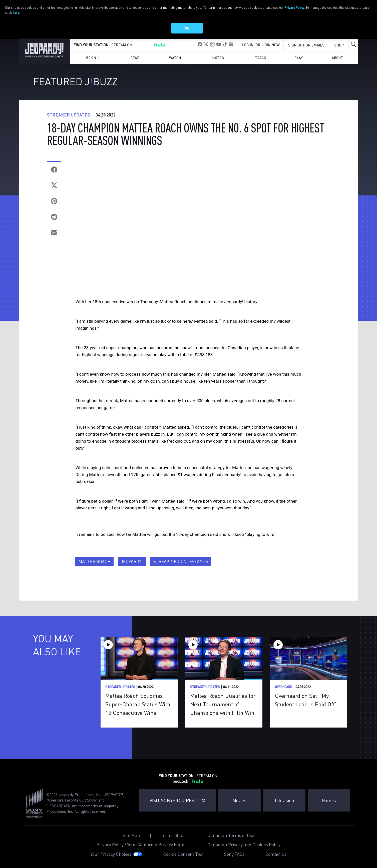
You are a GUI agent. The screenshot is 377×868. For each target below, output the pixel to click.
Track (260, 64)
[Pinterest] (54, 207)
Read (135, 64)
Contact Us (276, 860)
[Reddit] (54, 223)
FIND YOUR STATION (91, 51)
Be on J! (93, 64)
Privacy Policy (294, 7)
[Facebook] (54, 176)
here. (16, 12)
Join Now (271, 50)
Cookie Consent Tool (183, 860)
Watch (175, 64)
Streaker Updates (69, 121)
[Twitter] (54, 191)
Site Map (131, 842)
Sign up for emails (306, 51)
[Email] (54, 239)
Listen (218, 64)
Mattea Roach (95, 567)
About (337, 64)
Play (299, 64)
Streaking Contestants (181, 567)
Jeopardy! (132, 567)
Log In (248, 50)
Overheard (284, 693)
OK (187, 28)
